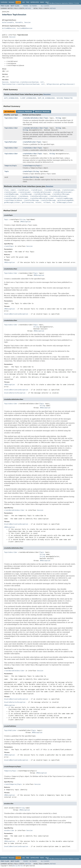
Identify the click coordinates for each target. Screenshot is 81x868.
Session (27, 22)
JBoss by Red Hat (17, 866)
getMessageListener (12, 202)
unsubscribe (28, 177)
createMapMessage (11, 194)
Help (47, 2)
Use (23, 2)
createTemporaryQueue (13, 200)
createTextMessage (31, 200)
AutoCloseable (8, 22)
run (53, 202)
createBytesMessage (52, 190)
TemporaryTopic (11, 166)
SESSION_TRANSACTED (65, 98)
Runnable (19, 22)
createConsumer (68, 190)
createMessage (26, 194)
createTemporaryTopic (32, 166)
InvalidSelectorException (15, 393)
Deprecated (35, 2)
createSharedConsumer (39, 196)
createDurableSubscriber (33, 118)
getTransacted (28, 202)
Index (42, 2)
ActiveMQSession (9, 28)
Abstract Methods (42, 112)
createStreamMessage (64, 198)
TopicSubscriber (11, 118)
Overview (4, 2)
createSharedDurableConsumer (16, 198)
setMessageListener (65, 202)
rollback (47, 202)
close (6, 190)
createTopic (28, 171)
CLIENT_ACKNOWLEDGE (28, 98)
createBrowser (23, 190)
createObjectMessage (42, 194)
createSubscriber (30, 148)
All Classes (45, 6)
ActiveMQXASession (25, 28)
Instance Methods (25, 112)
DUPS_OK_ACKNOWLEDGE (46, 98)
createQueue (23, 196)
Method (28, 8)
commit (13, 190)
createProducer (10, 196)
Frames (26, 6)
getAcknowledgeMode (65, 200)
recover (38, 202)
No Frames (33, 6)
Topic (46, 118)
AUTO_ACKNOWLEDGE (11, 98)
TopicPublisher (11, 142)
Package (12, 2)
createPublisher (29, 142)
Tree (28, 2)
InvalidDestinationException (16, 314)
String (58, 118)
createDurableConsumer (42, 192)
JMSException (25, 222)
